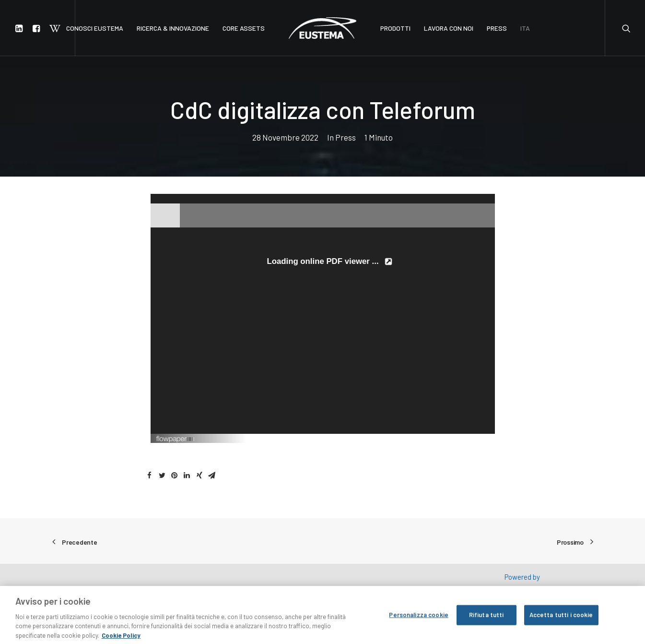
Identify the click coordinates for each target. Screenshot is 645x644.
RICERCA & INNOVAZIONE (173, 28)
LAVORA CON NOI (449, 28)
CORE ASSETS (244, 28)
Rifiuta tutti (487, 620)
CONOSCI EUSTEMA (95, 28)
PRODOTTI (395, 28)
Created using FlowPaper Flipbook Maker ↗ (444, 438)
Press (346, 137)
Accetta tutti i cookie (561, 620)
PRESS (497, 28)
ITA (525, 28)
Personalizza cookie (418, 620)
